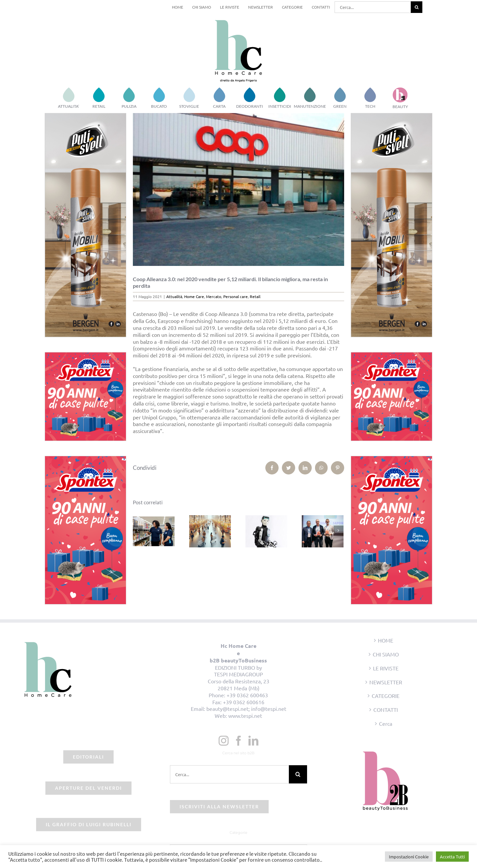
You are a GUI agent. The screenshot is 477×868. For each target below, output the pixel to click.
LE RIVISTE (386, 668)
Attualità (174, 296)
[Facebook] (238, 741)
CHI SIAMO (386, 654)
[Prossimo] (339, 530)
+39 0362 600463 (247, 695)
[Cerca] (417, 7)
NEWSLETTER (386, 682)
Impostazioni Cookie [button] (409, 857)
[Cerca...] (373, 7)
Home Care (194, 296)
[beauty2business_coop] (239, 189)
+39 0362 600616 (244, 702)
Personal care (236, 296)
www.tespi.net (245, 715)
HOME (386, 640)
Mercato (214, 296)
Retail (255, 296)
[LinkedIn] (253, 741)
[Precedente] (138, 530)
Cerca (386, 723)
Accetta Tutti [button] (452, 857)
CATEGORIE (386, 696)
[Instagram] (224, 741)
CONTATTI (386, 710)
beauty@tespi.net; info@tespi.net (246, 709)
